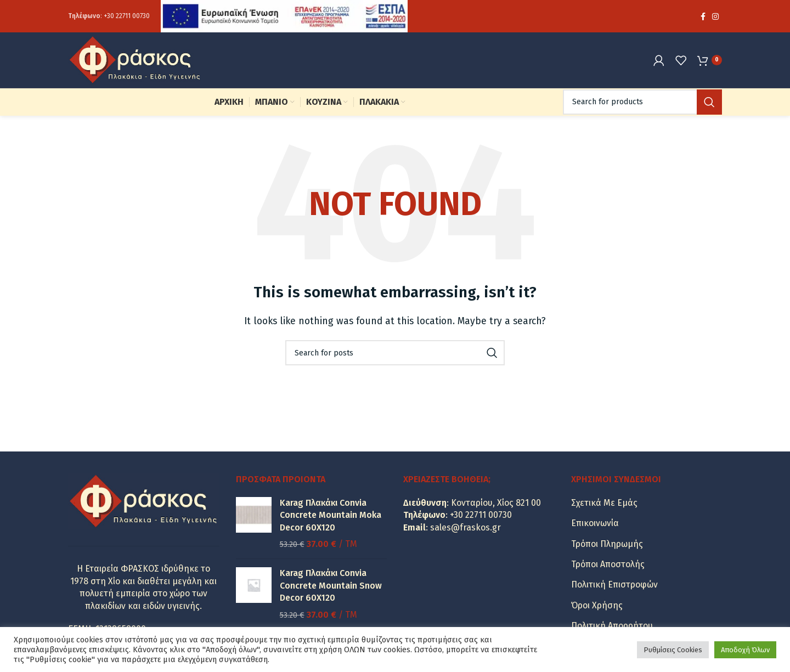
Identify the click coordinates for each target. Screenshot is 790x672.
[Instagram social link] (715, 16)
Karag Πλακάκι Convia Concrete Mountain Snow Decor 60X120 (331, 588)
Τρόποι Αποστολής (608, 566)
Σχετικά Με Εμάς (604, 505)
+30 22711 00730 (127, 16)
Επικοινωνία (595, 525)
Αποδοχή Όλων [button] (745, 650)
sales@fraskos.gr (465, 530)
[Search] (642, 104)
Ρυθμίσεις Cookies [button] (673, 650)
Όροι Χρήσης (597, 608)
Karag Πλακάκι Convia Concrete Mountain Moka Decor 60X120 (331, 517)
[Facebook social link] (703, 16)
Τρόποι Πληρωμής (607, 546)
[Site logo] (137, 61)
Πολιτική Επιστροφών (614, 587)
